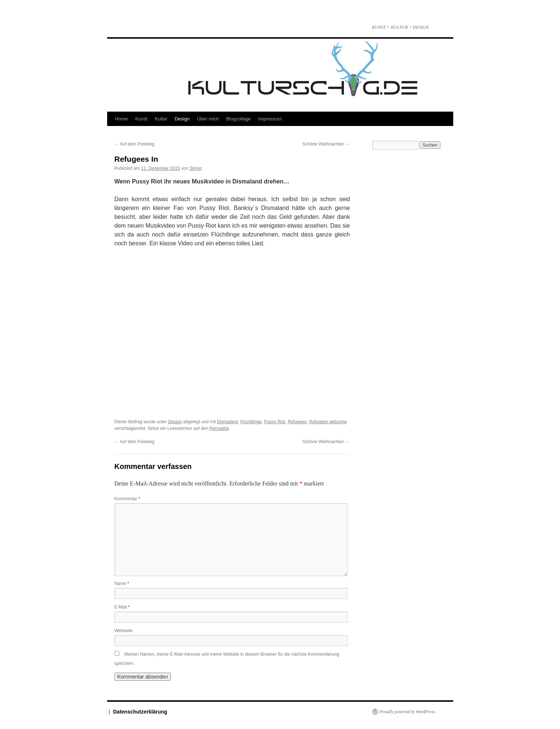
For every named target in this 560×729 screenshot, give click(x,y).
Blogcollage (238, 119)
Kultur (161, 119)
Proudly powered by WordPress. (408, 712)
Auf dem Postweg (135, 144)
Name (122, 583)
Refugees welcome (328, 422)
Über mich (208, 119)
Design (182, 119)
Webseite (124, 631)
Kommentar (127, 499)
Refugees (297, 422)
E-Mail (122, 607)
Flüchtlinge (251, 422)
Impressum (270, 119)
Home (122, 119)
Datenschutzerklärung (140, 712)
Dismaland (227, 422)
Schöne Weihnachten (326, 144)
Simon (196, 168)
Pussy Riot (274, 422)
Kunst (141, 119)
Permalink (219, 428)
